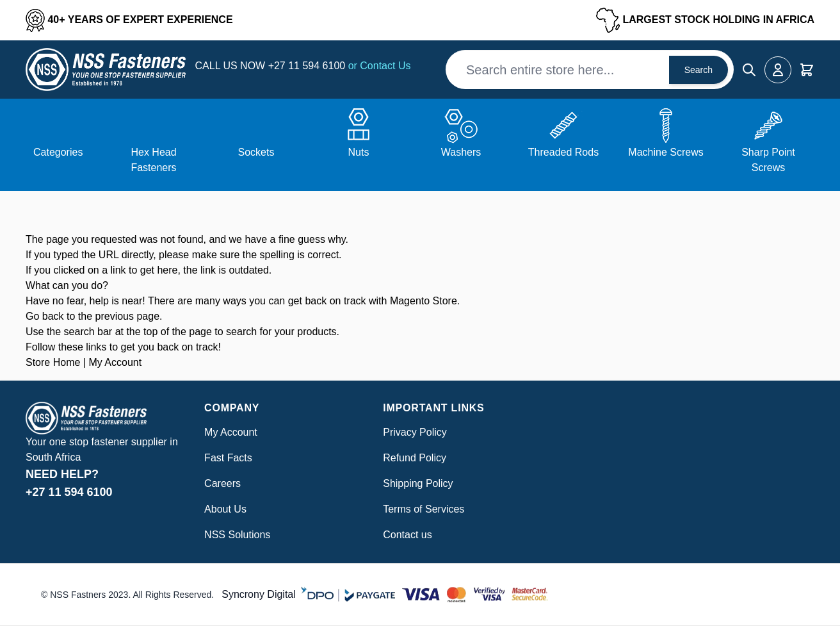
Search (699, 70)
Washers (461, 152)
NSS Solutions (237, 535)
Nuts (359, 152)
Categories (58, 152)
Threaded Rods (563, 152)
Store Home (53, 362)
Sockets (256, 152)
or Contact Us (380, 66)
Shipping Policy (418, 483)
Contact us (407, 535)
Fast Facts (228, 458)
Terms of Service (421, 509)
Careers (222, 483)
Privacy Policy (415, 432)
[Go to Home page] (106, 70)
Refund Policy (415, 458)
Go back (45, 316)
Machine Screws (666, 152)
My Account (115, 362)
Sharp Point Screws (768, 160)
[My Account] (778, 70)
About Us (225, 509)
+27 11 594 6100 (308, 66)
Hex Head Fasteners (153, 160)
